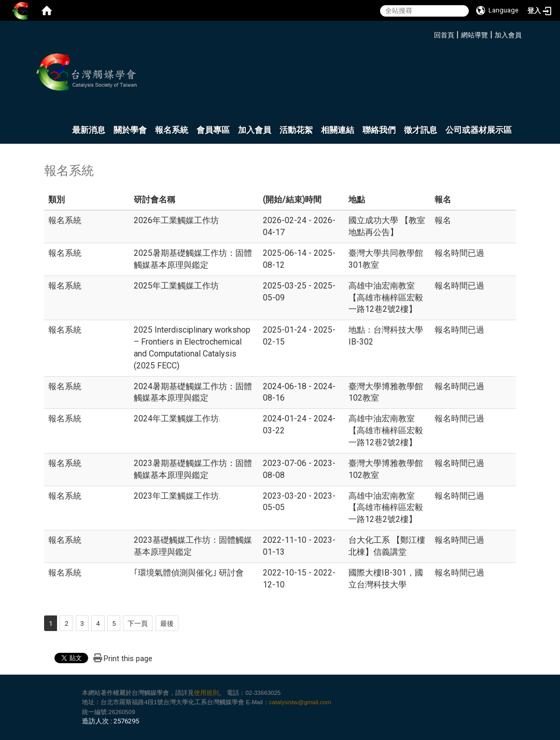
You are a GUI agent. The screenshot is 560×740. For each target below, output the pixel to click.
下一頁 (138, 623)
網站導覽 (474, 35)
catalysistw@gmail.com (300, 702)
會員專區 (213, 130)
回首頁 (444, 35)
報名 (443, 220)
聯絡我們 (379, 130)
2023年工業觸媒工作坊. (177, 496)
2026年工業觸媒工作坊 (176, 220)
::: (430, 33)
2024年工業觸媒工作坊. (177, 419)
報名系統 (172, 130)
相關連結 (338, 130)
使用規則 (206, 693)
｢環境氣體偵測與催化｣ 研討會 (189, 573)
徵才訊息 (421, 130)
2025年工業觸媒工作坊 (176, 286)
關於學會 (130, 130)
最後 (167, 623)
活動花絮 (296, 130)
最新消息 (89, 130)
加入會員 (508, 35)
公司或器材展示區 (479, 130)
